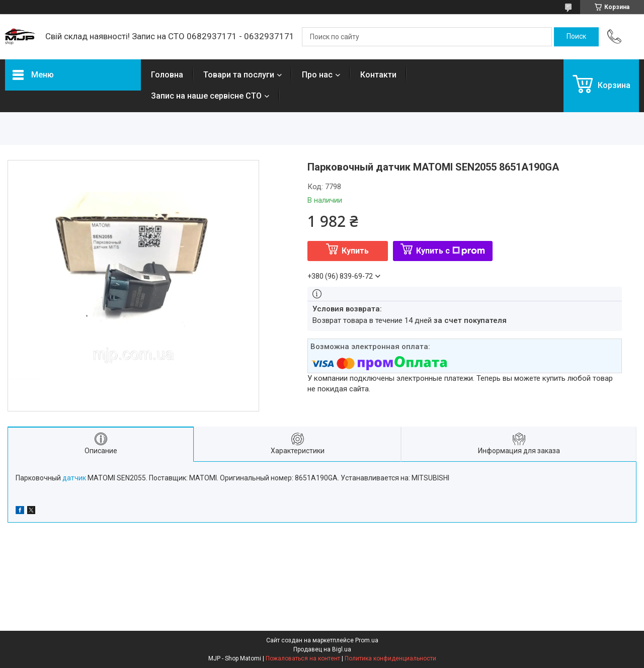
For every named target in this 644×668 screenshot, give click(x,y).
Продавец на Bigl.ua (322, 649)
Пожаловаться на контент (303, 658)
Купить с (451, 251)
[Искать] (576, 37)
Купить (355, 251)
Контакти (378, 75)
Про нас (317, 75)
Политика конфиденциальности (390, 658)
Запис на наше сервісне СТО (206, 96)
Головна (167, 75)
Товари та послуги (239, 75)
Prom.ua (367, 640)
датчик (74, 478)
